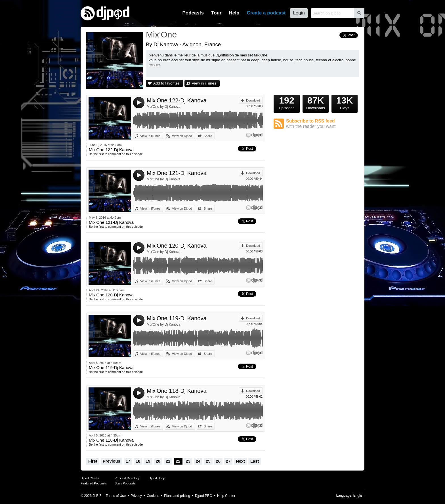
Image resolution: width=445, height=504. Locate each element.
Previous (112, 461)
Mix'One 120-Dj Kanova (177, 246)
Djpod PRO (204, 496)
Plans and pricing (177, 496)
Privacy (136, 496)
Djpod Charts (90, 478)
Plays (345, 102)
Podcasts (193, 13)
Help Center (226, 496)
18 (138, 461)
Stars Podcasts (125, 483)
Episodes (287, 102)
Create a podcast (266, 13)
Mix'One (161, 34)
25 (208, 461)
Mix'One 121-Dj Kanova (177, 173)
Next (240, 461)
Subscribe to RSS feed (322, 124)
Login (299, 13)
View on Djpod (182, 136)
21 (168, 461)
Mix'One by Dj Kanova (163, 107)
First (93, 461)
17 (128, 461)
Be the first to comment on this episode (116, 154)
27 (228, 461)
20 (158, 461)
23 (188, 461)
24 (198, 461)
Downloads (316, 102)
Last (255, 461)
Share (208, 136)
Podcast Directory (127, 478)
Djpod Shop (157, 478)
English (359, 495)
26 (218, 461)
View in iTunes (204, 83)
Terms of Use (116, 496)
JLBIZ (97, 496)
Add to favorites (166, 83)
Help (234, 13)
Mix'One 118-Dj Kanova (177, 391)
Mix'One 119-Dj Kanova (177, 318)
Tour (216, 13)
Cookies (153, 496)
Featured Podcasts (94, 483)
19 (148, 461)
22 (178, 461)
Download (253, 100)
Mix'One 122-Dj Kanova (177, 100)
